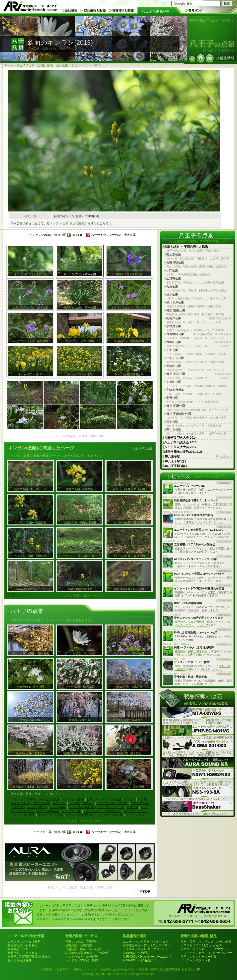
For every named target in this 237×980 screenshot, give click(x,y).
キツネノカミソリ (136, 811)
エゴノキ (132, 807)
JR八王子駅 (198, 457)
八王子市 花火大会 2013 (180, 442)
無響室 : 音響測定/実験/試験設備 (29, 957)
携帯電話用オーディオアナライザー (147, 945)
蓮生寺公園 (174, 430)
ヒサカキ (93, 799)
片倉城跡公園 (199, 334)
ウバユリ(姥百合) (24, 815)
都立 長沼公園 (176, 406)
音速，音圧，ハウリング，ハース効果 (206, 942)
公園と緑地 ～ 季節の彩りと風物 (186, 247)
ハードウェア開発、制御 (82, 960)
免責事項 (62, 970)
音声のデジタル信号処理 (190, 622)
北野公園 (172, 398)
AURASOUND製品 (135, 953)
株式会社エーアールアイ (118, 970)
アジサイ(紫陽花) (48, 811)
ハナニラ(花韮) (111, 799)
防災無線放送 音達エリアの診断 (87, 953)
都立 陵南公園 (176, 310)
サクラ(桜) (59, 803)
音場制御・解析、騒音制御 (191, 651)
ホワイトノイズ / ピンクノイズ (201, 945)
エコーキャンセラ (192, 953)
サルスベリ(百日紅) (51, 815)
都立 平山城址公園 (179, 414)
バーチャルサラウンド (195, 960)
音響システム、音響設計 (82, 942)
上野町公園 (174, 278)
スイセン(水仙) (49, 799)
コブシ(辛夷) (42, 803)
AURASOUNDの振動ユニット (143, 960)
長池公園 (172, 422)
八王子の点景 (26, 65)
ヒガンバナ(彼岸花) (79, 815)
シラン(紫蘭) (58, 807)
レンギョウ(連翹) (73, 799)
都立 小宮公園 (199, 374)
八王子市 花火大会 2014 (180, 438)
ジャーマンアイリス (111, 807)
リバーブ (203, 625)
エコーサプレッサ (220, 953)
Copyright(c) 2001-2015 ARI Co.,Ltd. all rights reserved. (118, 974)
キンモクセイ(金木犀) (109, 815)
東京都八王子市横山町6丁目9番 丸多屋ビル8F (169, 970)
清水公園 (62, 65)
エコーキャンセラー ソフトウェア (146, 942)
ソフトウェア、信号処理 (82, 957)
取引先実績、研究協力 (22, 945)
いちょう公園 (175, 358)
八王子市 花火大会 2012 (180, 447)
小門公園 (172, 270)
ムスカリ (129, 799)
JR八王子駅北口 (175, 461)
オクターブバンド (192, 949)
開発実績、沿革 (18, 949)
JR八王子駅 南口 (176, 466)
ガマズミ (88, 803)
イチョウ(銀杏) (136, 815)
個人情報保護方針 (19, 960)
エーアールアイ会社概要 (24, 942)
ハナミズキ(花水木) (82, 807)
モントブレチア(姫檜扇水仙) (103, 811)
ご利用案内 (45, 970)
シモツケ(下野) (71, 811)
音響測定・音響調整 (79, 945)
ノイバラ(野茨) (37, 807)
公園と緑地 (45, 65)
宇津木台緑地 (175, 390)
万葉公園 (172, 286)
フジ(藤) (74, 803)
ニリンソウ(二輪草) (24, 799)
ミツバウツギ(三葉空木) (113, 803)
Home (9, 65)
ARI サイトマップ (85, 970)
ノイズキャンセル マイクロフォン (146, 949)
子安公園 (172, 350)
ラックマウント (219, 949)
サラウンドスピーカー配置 (198, 957)
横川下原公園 (175, 302)
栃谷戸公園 (199, 318)
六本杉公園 (199, 342)
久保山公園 (174, 382)
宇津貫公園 (174, 326)
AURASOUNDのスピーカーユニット (147, 957)
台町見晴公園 (175, 262)
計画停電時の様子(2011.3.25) (184, 452)
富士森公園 (174, 255)
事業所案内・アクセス (22, 953)
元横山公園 (174, 366)
